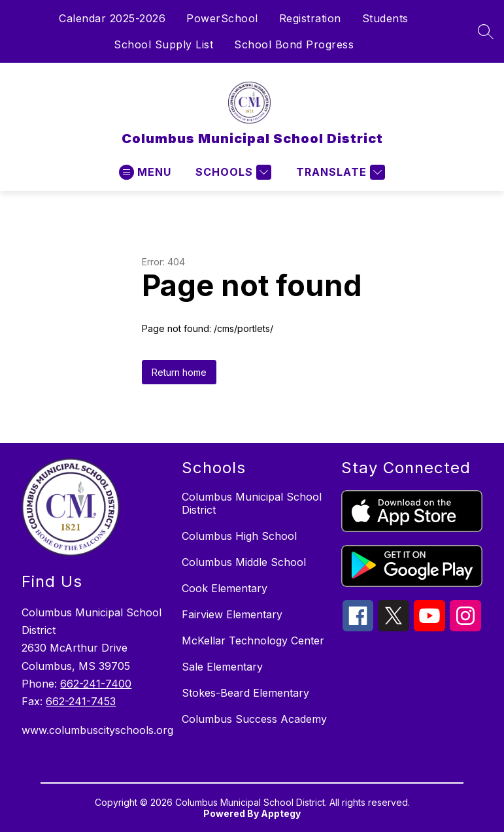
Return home (179, 372)
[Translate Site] (339, 172)
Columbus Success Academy (254, 719)
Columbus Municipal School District (252, 503)
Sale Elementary (222, 667)
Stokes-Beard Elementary (245, 693)
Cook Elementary (225, 588)
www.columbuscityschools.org (95, 730)
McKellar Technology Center (253, 641)
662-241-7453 (81, 701)
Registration (310, 18)
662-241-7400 (96, 684)
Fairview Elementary (232, 614)
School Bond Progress (294, 44)
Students (385, 18)
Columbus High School (239, 536)
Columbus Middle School (244, 562)
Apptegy (281, 813)
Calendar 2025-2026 (112, 18)
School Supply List (163, 44)
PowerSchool (222, 18)
